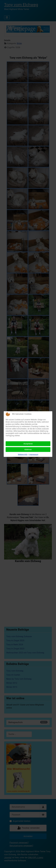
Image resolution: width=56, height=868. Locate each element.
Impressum (34, 454)
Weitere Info (23, 454)
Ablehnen (28, 450)
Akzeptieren (28, 444)
